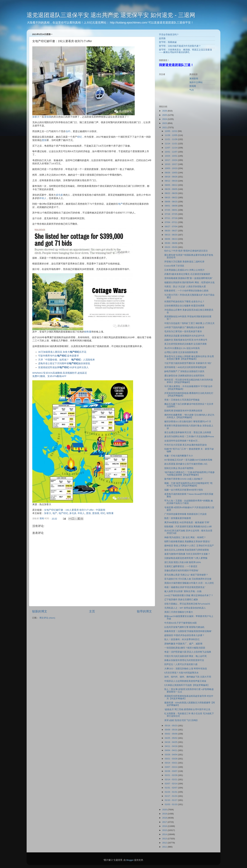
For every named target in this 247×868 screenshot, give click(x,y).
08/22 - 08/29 (171, 193)
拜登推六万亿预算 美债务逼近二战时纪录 (184, 262)
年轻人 (43, 198)
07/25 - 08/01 (171, 210)
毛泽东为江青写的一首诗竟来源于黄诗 (183, 332)
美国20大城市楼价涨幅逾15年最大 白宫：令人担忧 (189, 583)
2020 (165, 810)
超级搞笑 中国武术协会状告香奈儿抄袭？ (184, 635)
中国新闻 (101, 510)
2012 (165, 843)
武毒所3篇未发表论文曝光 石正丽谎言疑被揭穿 (187, 274)
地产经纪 (63, 513)
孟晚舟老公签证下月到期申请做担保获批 (64, 363)
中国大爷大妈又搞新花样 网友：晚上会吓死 (186, 656)
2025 (165, 115)
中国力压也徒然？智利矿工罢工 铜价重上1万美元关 (189, 323)
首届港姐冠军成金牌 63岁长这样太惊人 (63, 367)
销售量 (88, 332)
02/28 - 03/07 (171, 771)
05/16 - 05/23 (171, 726)
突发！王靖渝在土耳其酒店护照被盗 (182, 400)
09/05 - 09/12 (171, 185)
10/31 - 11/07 (171, 152)
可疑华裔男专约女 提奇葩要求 (59, 356)
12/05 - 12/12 (171, 131)
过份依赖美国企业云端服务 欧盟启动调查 (184, 306)
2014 (165, 834)
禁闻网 (193, 86)
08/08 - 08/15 (171, 202)
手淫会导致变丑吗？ (169, 35)
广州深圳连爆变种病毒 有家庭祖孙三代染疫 (186, 514)
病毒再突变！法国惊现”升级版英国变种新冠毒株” (188, 631)
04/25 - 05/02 (171, 738)
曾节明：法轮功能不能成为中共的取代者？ (180, 46)
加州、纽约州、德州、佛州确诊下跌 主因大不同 (188, 677)
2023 (165, 123)
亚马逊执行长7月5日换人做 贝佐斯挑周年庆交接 (188, 579)
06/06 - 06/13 (171, 239)
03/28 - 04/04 (171, 755)
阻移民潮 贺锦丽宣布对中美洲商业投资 (183, 411)
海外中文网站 (196, 82)
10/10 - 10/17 (171, 164)
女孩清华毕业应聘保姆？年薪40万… (182, 441)
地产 (120, 204)
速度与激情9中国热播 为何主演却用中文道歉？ (187, 554)
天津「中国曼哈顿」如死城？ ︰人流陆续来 (66, 360)
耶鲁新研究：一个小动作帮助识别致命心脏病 (186, 291)
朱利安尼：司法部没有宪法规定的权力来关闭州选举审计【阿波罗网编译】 (189, 381)
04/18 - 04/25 (171, 742)
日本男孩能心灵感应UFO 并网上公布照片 (184, 270)
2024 (165, 119)
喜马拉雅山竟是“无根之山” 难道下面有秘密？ (186, 575)
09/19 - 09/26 (171, 177)
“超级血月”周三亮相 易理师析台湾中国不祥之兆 (187, 709)
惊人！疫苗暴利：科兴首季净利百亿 (182, 639)
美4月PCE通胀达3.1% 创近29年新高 (182, 348)
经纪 (80, 137)
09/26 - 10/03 (171, 173)
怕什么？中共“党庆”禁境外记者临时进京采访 (186, 251)
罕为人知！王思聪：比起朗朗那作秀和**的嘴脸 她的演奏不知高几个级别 (189, 502)
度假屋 (48, 117)
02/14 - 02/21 (171, 779)
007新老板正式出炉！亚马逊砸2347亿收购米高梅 (188, 460)
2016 (165, 826)
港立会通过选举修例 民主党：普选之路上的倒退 (188, 432)
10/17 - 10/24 (171, 160)
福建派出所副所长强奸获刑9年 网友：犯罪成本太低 (189, 282)
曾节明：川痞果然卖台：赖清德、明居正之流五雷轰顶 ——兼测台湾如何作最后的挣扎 (185, 51)
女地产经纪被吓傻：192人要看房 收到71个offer (69, 510)
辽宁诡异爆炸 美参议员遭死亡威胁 (181, 600)
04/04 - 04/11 (171, 750)
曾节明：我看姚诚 (168, 42)
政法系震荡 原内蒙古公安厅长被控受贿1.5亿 (186, 464)
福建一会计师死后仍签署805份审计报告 (184, 490)
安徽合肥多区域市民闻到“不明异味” (182, 571)
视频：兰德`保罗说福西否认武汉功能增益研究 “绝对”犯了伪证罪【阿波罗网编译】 (188, 484)
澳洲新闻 (194, 79)
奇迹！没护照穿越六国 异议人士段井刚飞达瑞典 (188, 652)
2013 (165, 839)
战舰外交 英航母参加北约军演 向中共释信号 (186, 340)
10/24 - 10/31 (171, 156)
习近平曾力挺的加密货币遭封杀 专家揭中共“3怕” (188, 363)
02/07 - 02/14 (171, 784)
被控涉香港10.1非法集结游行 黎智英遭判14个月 (188, 422)
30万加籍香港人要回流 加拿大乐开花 (62, 352)
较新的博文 (40, 611)
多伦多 (59, 195)
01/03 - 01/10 (171, 804)
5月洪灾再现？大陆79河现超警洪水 (182, 673)
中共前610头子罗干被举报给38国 (181, 623)
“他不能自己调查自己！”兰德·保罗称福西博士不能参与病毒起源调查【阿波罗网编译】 (190, 474)
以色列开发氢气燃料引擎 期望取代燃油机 (184, 627)
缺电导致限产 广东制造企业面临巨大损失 (184, 371)
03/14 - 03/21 (171, 763)
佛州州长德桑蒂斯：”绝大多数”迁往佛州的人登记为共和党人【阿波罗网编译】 (189, 416)
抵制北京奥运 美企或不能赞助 (179, 468)
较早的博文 (144, 611)
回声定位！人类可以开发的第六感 (181, 664)
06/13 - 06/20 (171, 235)
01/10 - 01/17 (171, 800)
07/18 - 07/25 (171, 214)
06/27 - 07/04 (171, 226)
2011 (165, 847)
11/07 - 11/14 (171, 148)
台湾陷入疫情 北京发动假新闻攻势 (181, 352)
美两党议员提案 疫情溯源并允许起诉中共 (184, 336)
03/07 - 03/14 (171, 767)
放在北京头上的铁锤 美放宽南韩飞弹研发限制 (187, 550)
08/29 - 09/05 (171, 189)
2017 (165, 822)
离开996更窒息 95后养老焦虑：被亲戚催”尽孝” (187, 522)
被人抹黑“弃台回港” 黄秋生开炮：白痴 (183, 591)
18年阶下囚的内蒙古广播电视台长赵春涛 (184, 327)
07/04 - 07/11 (171, 222)
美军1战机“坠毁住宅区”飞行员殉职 (181, 720)
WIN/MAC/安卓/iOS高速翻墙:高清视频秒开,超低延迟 (60, 373)
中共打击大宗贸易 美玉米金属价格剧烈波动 (186, 445)
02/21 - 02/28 (171, 775)
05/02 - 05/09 (171, 734)
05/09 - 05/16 (171, 730)
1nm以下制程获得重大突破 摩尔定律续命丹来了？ (189, 595)
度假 (44, 140)
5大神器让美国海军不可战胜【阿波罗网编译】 (187, 685)
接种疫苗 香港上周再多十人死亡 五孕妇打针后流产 (189, 546)
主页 (92, 611)
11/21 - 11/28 (171, 139)
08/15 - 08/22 (171, 197)
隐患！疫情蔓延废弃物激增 (178, 518)
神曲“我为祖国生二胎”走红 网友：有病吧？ (185, 537)
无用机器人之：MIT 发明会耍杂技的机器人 (185, 608)
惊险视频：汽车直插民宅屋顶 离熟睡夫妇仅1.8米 (188, 527)
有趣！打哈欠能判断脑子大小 (179, 456)
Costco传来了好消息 (174, 266)
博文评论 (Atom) (47, 618)
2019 (165, 814)
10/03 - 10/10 (171, 168)
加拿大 (36, 117)
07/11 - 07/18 (171, 218)
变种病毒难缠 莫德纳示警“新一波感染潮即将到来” (188, 278)
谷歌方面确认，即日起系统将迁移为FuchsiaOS (187, 604)
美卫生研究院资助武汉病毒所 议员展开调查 (186, 344)
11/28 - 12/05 (171, 135)
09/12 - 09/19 (171, 181)
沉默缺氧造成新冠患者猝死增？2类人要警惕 (186, 558)
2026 (165, 111)
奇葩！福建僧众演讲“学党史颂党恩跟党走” (185, 587)
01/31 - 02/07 (171, 788)
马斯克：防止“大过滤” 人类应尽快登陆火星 (185, 287)
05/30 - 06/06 (171, 243)
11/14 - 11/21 (171, 144)
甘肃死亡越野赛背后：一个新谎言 (181, 566)
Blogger (130, 860)
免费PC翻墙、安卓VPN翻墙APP (49, 376)
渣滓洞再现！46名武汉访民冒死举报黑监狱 (185, 367)
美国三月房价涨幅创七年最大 (179, 612)
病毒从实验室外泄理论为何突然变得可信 (184, 660)
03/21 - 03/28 (171, 759)
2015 (165, 830)
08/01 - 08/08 (171, 206)
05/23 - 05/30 (171, 247)
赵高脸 (162, 38)
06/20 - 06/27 (171, 231)
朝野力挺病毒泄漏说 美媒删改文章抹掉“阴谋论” (187, 542)
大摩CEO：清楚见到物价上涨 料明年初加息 (186, 669)
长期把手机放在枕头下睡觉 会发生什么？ (184, 302)
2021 (165, 127)
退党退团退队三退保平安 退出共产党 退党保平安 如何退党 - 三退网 (111, 15)
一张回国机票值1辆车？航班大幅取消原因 (185, 648)
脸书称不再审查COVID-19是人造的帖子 (184, 479)
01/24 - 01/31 (171, 792)
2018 (165, 818)
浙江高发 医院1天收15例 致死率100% (183, 562)
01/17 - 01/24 (171, 796)
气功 (192, 90)
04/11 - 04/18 (171, 746)
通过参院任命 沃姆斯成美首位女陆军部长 (184, 376)
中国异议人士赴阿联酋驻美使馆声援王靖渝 (185, 681)
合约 (68, 131)
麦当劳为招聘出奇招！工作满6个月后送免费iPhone (189, 437)
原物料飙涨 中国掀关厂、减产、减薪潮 (183, 644)
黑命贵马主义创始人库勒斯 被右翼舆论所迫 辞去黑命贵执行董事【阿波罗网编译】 (189, 358)
